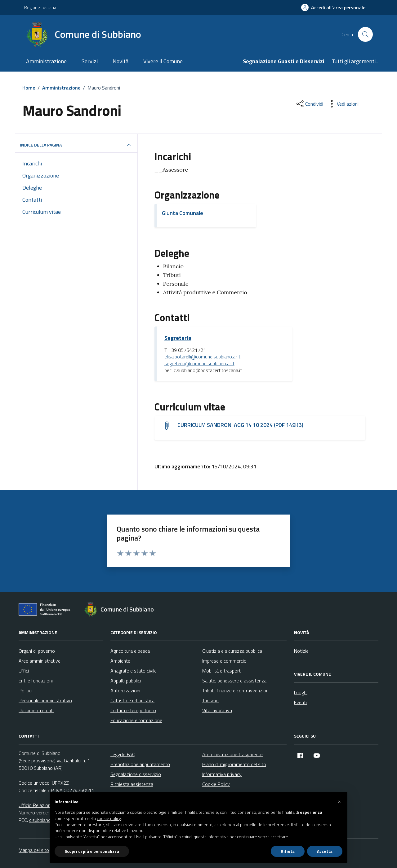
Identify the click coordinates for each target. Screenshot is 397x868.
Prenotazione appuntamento (140, 764)
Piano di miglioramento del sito (234, 764)
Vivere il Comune (163, 61)
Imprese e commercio (224, 661)
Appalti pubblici (126, 681)
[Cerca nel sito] (365, 34)
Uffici (24, 671)
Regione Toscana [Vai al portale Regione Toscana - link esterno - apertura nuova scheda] (40, 7)
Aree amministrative (40, 661)
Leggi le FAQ (123, 754)
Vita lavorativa (217, 710)
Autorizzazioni (125, 690)
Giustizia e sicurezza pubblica (232, 651)
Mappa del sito (34, 850)
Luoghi (301, 692)
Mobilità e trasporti (222, 671)
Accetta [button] (325, 851)
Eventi (300, 702)
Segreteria (178, 338)
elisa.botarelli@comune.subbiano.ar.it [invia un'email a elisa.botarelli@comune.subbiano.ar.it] (202, 357)
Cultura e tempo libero (133, 710)
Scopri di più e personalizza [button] (92, 851)
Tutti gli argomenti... (355, 61)
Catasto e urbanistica (132, 700)
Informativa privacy (222, 774)
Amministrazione (46, 61)
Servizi (90, 61)
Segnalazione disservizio (136, 774)
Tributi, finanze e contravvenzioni (236, 690)
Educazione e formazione (136, 720)
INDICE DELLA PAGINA (76, 145)
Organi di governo (37, 651)
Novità (120, 61)
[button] (339, 802)
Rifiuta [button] (288, 851)
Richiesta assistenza (132, 784)
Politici (25, 690)
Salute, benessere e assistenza (234, 681)
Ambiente (120, 661)
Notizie (301, 651)
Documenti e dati (36, 710)
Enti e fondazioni (36, 681)
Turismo (210, 700)
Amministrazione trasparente (232, 754)
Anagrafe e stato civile (134, 671)
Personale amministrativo (45, 700)
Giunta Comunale (183, 213)
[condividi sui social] (309, 104)
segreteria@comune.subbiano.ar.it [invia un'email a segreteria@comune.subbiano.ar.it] (199, 364)
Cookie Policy (216, 784)
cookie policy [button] (109, 818)
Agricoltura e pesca (130, 651)
